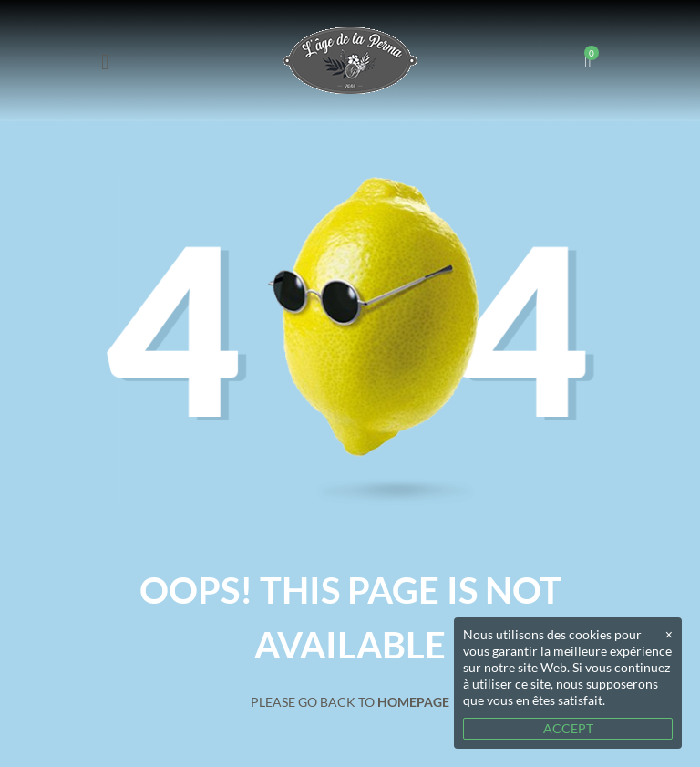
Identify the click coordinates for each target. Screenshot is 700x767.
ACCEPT (568, 728)
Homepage (413, 702)
